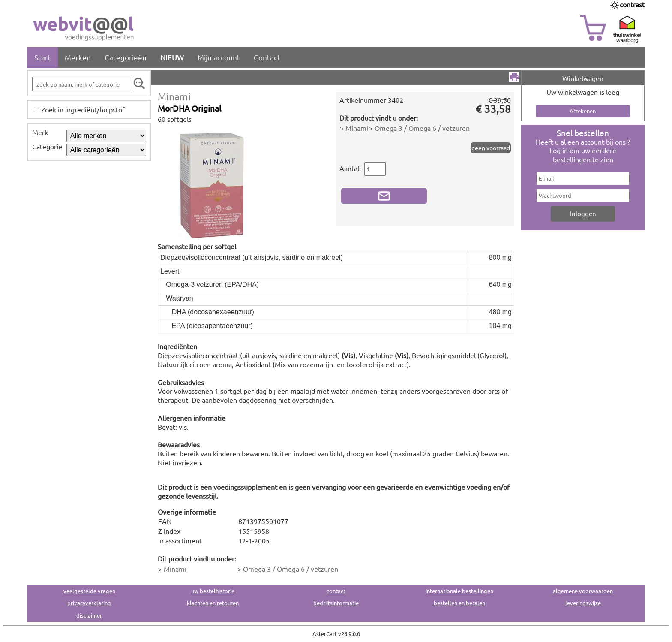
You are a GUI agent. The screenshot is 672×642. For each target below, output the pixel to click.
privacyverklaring (89, 603)
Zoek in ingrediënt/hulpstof (83, 109)
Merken (78, 57)
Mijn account (219, 57)
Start (43, 57)
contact (336, 591)
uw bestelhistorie (213, 591)
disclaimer (89, 615)
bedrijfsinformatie (336, 603)
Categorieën (126, 57)
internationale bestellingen (459, 591)
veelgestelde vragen (89, 591)
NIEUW (172, 57)
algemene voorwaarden (583, 591)
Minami (174, 96)
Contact (267, 57)
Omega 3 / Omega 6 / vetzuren (422, 128)
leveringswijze (583, 603)
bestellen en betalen (459, 603)
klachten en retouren (213, 603)
